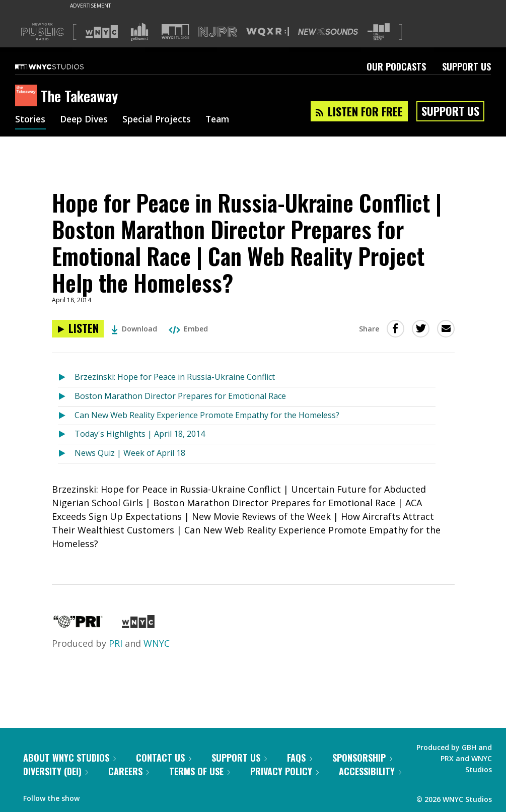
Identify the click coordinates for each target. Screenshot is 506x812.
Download (134, 329)
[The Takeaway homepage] (28, 96)
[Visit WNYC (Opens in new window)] (102, 32)
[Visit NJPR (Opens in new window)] (218, 32)
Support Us (466, 66)
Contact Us (164, 758)
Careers (129, 771)
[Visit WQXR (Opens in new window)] (268, 32)
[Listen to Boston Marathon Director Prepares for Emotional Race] (66, 397)
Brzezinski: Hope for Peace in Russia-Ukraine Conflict (175, 377)
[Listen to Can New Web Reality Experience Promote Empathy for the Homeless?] (66, 416)
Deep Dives (85, 120)
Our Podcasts (396, 66)
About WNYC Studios (69, 758)
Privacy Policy (284, 771)
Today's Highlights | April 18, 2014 (140, 434)
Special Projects (160, 120)
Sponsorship (362, 758)
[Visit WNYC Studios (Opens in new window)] (175, 31)
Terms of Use (200, 771)
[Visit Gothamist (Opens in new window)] (139, 32)
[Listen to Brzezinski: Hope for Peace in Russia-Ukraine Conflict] (66, 378)
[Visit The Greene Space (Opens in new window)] (379, 32)
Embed (188, 329)
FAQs (300, 758)
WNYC (157, 643)
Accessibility (370, 771)
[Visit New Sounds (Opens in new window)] (328, 32)
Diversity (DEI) (56, 771)
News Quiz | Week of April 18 (130, 453)
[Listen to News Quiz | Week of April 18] (66, 454)
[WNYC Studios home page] (62, 66)
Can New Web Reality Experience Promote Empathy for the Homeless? (207, 415)
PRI (116, 643)
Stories (30, 120)
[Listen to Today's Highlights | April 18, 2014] (66, 434)
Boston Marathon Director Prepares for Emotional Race (180, 396)
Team (222, 120)
